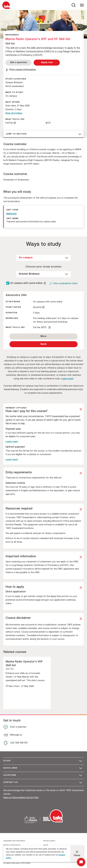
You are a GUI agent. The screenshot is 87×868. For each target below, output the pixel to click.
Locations (10, 775)
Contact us (10, 782)
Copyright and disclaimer (14, 841)
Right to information (12, 845)
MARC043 (11, 214)
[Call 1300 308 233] (15, 743)
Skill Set (10, 669)
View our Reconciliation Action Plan (21, 798)
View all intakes (14, 113)
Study (7, 761)
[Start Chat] (81, 862)
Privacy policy (49, 841)
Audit (46, 845)
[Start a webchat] (15, 727)
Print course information (23, 70)
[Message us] (13, 735)
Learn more (67, 379)
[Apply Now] (47, 63)
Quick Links (10, 768)
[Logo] (6, 9)
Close (77, 856)
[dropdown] (43, 258)
